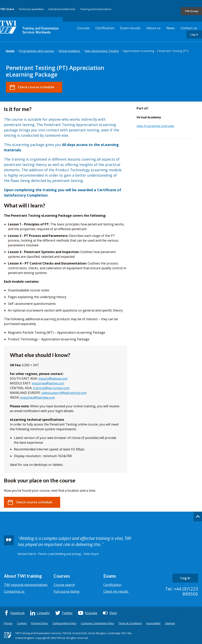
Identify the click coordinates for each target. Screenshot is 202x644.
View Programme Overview (155, 126)
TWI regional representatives (26, 585)
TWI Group (191, 11)
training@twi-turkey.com (51, 388)
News (171, 28)
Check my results (116, 591)
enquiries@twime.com (48, 383)
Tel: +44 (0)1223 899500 (182, 591)
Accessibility (153, 623)
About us (153, 28)
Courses (83, 28)
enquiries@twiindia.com (37, 397)
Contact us (189, 28)
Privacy (8, 623)
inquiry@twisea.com (53, 378)
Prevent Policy (40, 623)
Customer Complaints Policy (97, 623)
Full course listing (67, 591)
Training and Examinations (96, 9)
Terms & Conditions (130, 623)
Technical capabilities (31, 9)
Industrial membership (62, 9)
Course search (64, 585)
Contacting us (14, 591)
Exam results (130, 28)
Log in (194, 34)
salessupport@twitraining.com (64, 393)
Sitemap (170, 623)
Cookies (22, 623)
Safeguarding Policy (65, 623)
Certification (105, 28)
